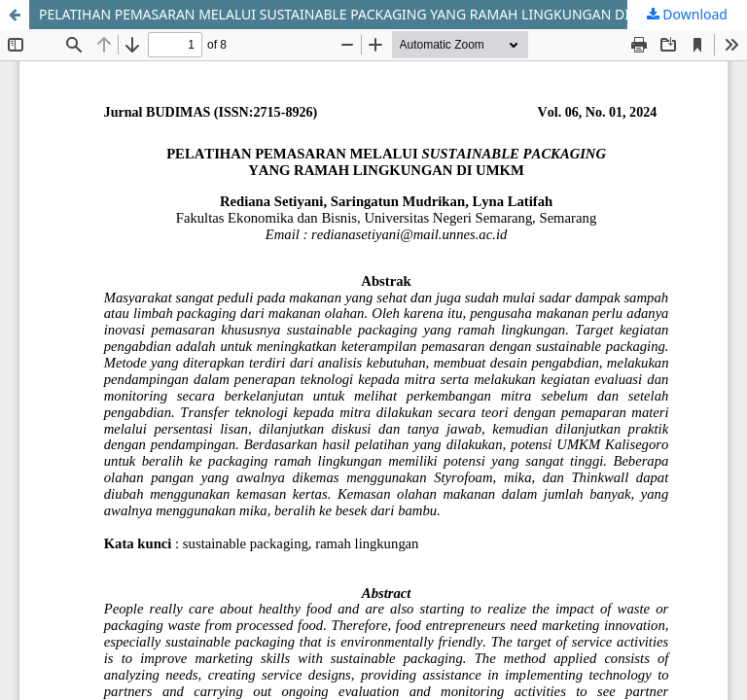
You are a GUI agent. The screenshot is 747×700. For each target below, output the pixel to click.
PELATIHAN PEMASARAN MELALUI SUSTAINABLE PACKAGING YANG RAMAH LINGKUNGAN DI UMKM (357, 14)
